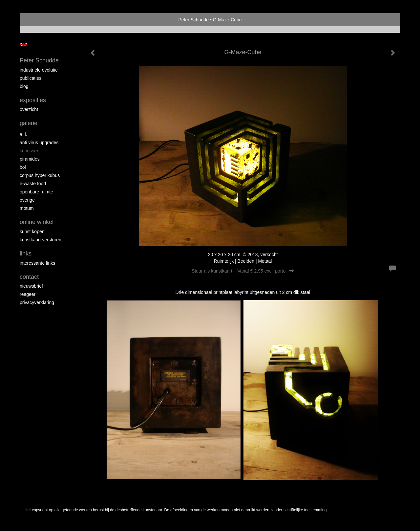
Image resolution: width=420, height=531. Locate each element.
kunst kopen (32, 232)
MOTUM (27, 208)
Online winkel (37, 222)
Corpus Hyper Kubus (40, 175)
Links (26, 254)
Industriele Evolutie (39, 70)
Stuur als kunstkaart (243, 271)
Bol (23, 167)
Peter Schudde (193, 20)
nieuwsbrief (31, 286)
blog (24, 86)
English (23, 45)
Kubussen (30, 151)
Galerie (29, 123)
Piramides (30, 159)
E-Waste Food (33, 184)
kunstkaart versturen (41, 240)
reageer (28, 294)
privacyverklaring (37, 302)
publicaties (31, 78)
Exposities (33, 100)
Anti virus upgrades (39, 143)
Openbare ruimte (36, 192)
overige (27, 200)
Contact (29, 277)
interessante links (37, 263)
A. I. (23, 134)
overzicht (29, 109)
